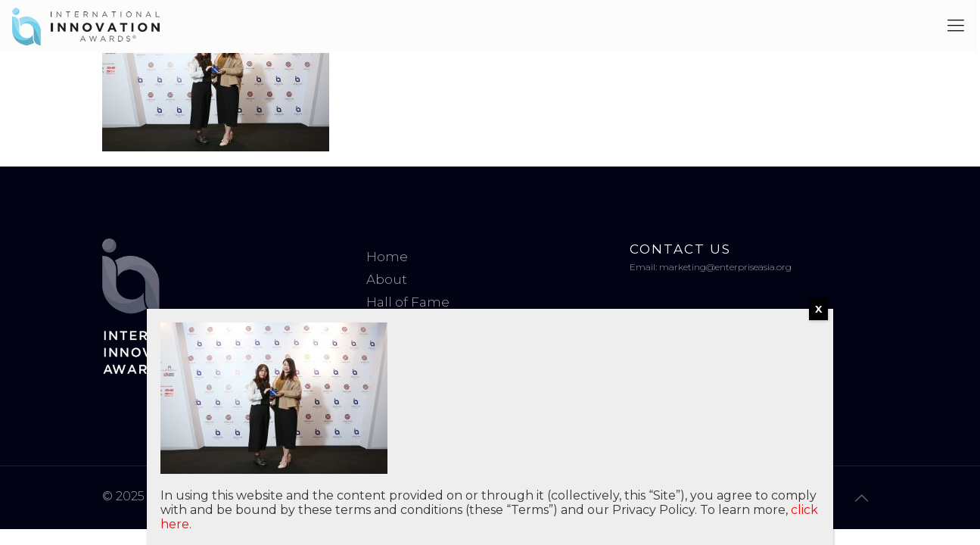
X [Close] (818, 309)
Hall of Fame (408, 302)
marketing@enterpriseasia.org (725, 267)
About (387, 279)
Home (387, 257)
